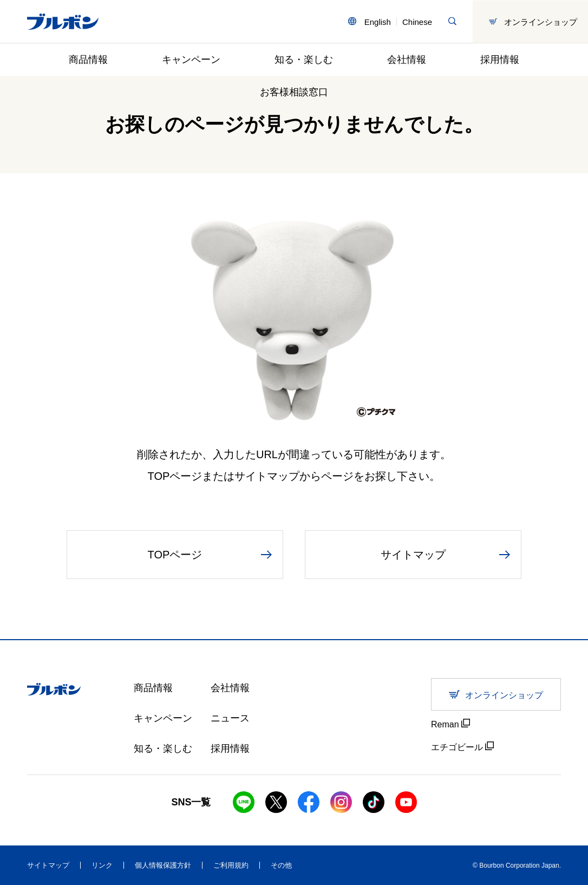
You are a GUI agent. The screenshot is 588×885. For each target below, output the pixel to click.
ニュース (230, 718)
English (378, 21)
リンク (102, 865)
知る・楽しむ (304, 60)
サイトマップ (48, 865)
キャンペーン (191, 60)
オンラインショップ (533, 21)
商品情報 (88, 60)
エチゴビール (462, 747)
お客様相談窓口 (294, 92)
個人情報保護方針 (163, 865)
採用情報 (500, 60)
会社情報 (407, 60)
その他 (281, 865)
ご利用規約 (231, 865)
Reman (450, 724)
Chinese (417, 21)
